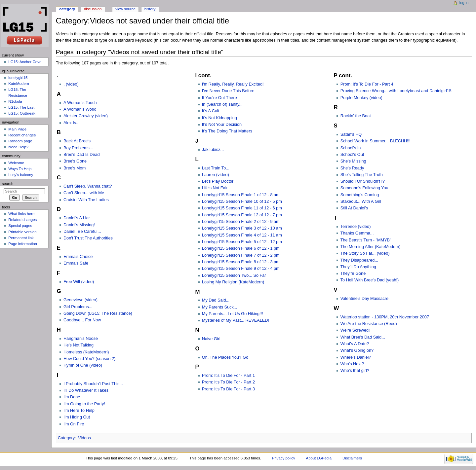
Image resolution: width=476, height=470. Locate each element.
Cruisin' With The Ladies (86, 200)
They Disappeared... (359, 260)
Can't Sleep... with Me (84, 193)
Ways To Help (20, 169)
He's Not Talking (79, 345)
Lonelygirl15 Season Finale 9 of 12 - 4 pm (241, 269)
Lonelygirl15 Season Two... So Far (234, 275)
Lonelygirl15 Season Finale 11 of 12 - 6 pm (242, 208)
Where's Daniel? (356, 357)
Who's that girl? (355, 371)
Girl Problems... (78, 307)
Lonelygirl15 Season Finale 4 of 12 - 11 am (242, 235)
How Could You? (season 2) (89, 359)
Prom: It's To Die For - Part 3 (228, 389)
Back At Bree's (77, 141)
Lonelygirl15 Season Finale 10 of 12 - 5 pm (242, 201)
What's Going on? (357, 350)
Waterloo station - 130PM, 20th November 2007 (385, 317)
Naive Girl (211, 339)
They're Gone (353, 273)
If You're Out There (219, 98)
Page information (23, 244)
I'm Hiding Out (77, 417)
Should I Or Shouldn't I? (363, 181)
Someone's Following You (364, 188)
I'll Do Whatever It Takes (86, 390)
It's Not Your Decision (222, 125)
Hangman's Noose (81, 339)
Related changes (22, 220)
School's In (351, 148)
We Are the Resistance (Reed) (369, 324)
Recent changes (22, 135)
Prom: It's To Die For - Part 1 (228, 376)
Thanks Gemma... (357, 233)
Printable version (22, 232)
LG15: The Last (21, 107)
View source (125, 9)
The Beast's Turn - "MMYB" (366, 240)
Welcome (16, 163)
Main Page (17, 129)
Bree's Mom (75, 168)
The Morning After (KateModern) (371, 247)
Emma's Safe (76, 263)
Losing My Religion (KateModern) (233, 282)
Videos (84, 438)
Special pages (20, 226)
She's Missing (353, 161)
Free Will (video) (79, 282)
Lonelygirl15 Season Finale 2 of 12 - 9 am (241, 222)
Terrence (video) (356, 227)
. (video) (71, 84)
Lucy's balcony (21, 175)
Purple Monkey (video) (361, 98)
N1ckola (15, 101)
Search (8, 184)
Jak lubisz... (213, 150)
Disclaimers (352, 458)
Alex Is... (72, 123)
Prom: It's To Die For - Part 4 (367, 84)
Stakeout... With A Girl (361, 201)
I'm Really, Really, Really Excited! (233, 84)
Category (66, 438)
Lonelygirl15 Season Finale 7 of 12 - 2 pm (241, 255)
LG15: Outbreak (22, 113)
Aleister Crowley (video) (86, 116)
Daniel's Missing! (79, 225)
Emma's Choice (78, 257)
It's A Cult (211, 111)
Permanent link (21, 238)
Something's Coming (360, 195)
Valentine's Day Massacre (364, 299)
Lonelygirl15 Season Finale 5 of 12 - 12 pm (242, 242)
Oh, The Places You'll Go (225, 357)
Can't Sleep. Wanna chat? (88, 186)
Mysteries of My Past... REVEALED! (236, 320)
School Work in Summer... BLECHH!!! (376, 141)
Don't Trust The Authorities (88, 238)
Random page (20, 141)
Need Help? (18, 147)
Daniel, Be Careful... (82, 232)
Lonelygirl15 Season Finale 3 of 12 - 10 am (242, 228)
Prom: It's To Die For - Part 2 (228, 382)
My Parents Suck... (219, 307)
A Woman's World (80, 109)
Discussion (93, 9)
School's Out (352, 155)
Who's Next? (352, 364)
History (150, 9)
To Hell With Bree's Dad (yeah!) (370, 280)
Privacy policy (284, 458)
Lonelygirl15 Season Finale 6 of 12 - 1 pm (241, 248)
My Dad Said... (216, 300)
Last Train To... (216, 168)
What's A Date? (355, 344)
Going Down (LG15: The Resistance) (98, 313)
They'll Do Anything (358, 267)
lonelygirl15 (18, 78)
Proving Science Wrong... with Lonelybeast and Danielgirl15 (396, 91)
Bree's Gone (75, 161)
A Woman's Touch (80, 103)
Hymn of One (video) (83, 365)
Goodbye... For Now (82, 320)
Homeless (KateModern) (86, 352)
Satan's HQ (351, 134)
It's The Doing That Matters (227, 131)
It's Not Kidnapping (219, 118)
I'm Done (72, 397)
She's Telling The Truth (362, 175)
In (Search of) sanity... (222, 104)
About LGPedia (319, 458)
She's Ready (352, 168)
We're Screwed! (355, 330)
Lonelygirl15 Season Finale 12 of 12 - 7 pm (242, 215)
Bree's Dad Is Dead (82, 155)
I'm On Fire (74, 424)
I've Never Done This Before (228, 91)
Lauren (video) (216, 175)
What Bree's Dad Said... (363, 337)
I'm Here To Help (79, 411)
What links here (21, 214)
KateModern (19, 84)
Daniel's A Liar (77, 218)
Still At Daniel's (354, 208)
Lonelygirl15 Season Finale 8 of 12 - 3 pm (241, 262)
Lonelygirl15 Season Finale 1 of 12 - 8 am (241, 195)
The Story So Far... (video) (365, 253)
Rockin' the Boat (356, 116)
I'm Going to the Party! (84, 404)
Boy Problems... (78, 148)
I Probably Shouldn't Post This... (93, 384)
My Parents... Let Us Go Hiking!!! (233, 314)
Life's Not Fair (215, 188)
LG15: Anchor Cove (25, 62)
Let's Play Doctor (218, 181)
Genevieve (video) (80, 300)
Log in (464, 3)
